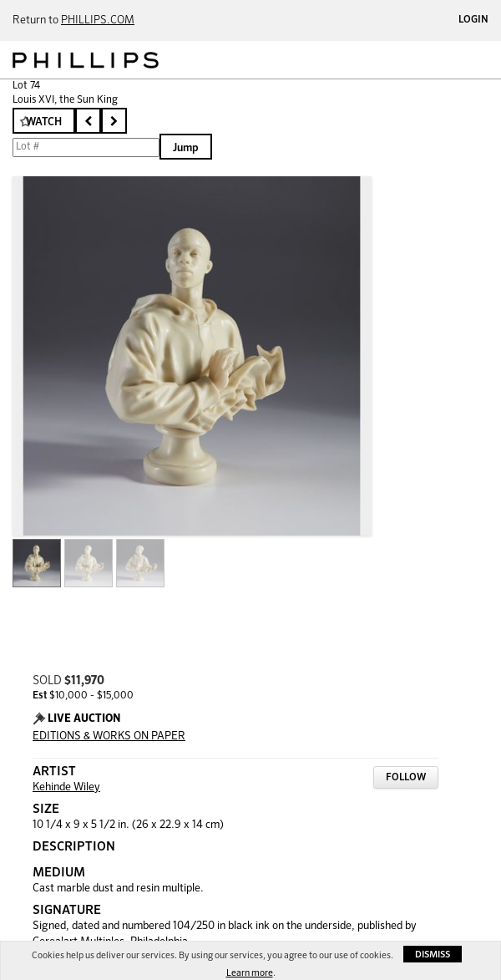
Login (473, 20)
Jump (186, 148)
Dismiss (433, 955)
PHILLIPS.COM (98, 20)
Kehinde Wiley (66, 787)
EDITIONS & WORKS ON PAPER (109, 736)
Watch (44, 122)
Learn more (250, 973)
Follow (406, 778)
